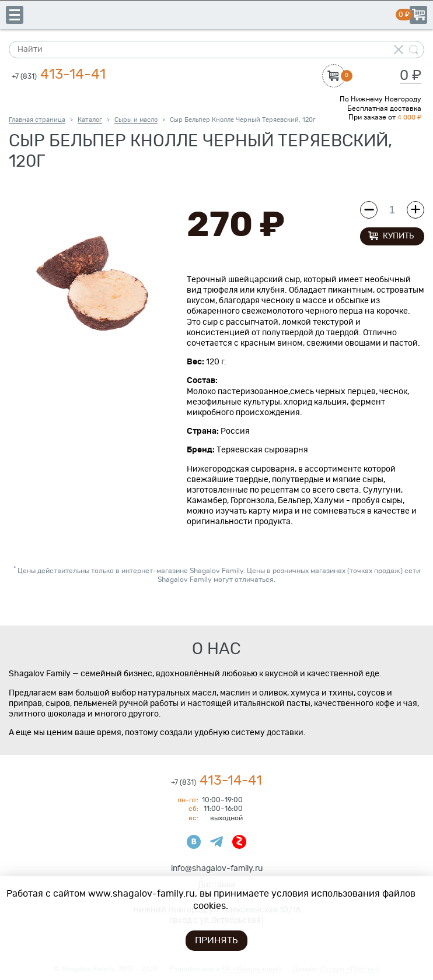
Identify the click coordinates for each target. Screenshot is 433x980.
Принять (216, 940)
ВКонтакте (194, 842)
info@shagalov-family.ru (217, 869)
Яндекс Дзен (239, 842)
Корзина (418, 15)
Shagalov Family (216, 15)
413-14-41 (59, 75)
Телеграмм (216, 842)
